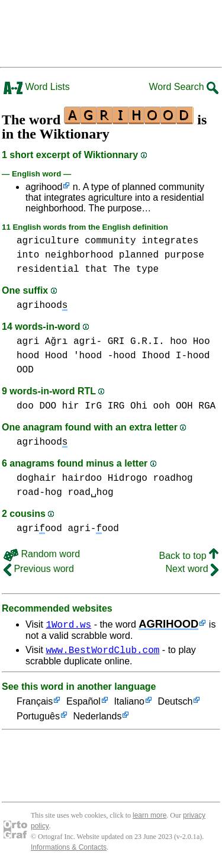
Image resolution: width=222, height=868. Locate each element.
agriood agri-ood (68, 529)
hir (71, 406)
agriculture (48, 241)
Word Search (184, 87)
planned (139, 255)
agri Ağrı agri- (59, 342)
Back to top (189, 556)
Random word (42, 554)
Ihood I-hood (176, 356)
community (110, 241)
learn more (149, 817)
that (96, 269)
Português (38, 718)
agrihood (44, 187)
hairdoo (82, 478)
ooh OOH (173, 406)
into (28, 255)
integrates (170, 241)
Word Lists (37, 87)
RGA (207, 406)
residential (48, 269)
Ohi (139, 406)
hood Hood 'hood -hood (76, 356)
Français (35, 704)
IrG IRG (104, 406)
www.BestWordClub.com (102, 651)
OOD (25, 370)
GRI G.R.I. (136, 342)
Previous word (39, 569)
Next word (192, 569)
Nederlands (98, 718)
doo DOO (36, 406)
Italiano (129, 704)
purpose (184, 255)
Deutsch (176, 704)
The (122, 269)
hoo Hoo (190, 342)
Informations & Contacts (69, 849)
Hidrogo (128, 478)
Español (83, 704)
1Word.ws (68, 624)
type (147, 269)
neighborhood (79, 255)
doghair (36, 478)
